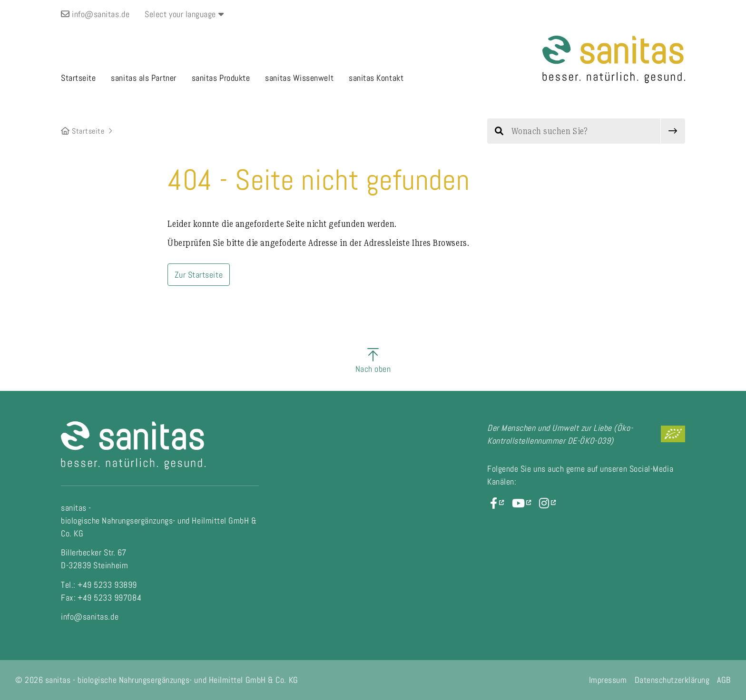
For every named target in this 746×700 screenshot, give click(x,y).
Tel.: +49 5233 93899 (99, 585)
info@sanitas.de (95, 14)
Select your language (184, 14)
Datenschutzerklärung (672, 680)
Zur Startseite (199, 275)
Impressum (608, 680)
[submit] (673, 131)
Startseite (83, 131)
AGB (724, 680)
